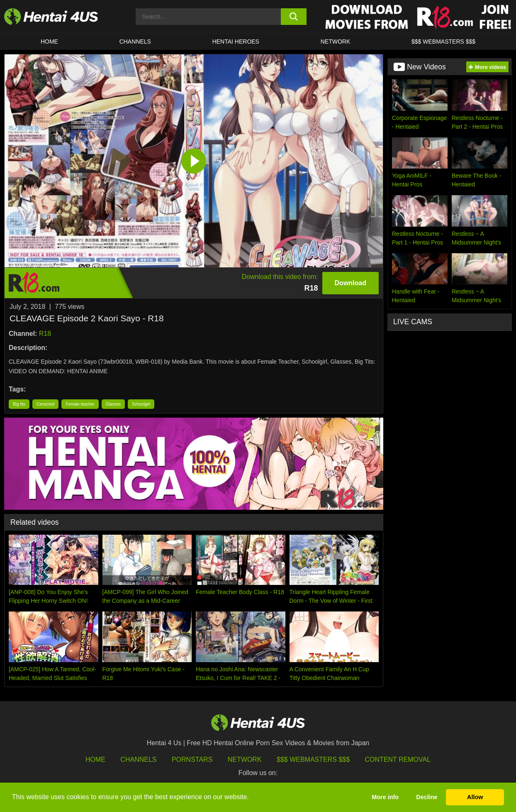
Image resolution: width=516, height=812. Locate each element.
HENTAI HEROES (236, 42)
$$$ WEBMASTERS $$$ (443, 42)
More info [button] (385, 797)
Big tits (19, 404)
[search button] (294, 17)
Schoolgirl (141, 404)
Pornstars (192, 759)
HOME (49, 42)
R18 (45, 334)
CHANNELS (135, 42)
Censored (45, 404)
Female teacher (80, 404)
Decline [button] (427, 797)
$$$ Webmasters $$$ (313, 759)
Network (336, 42)
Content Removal (398, 759)
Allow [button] (475, 797)
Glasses (113, 404)
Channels (138, 759)
